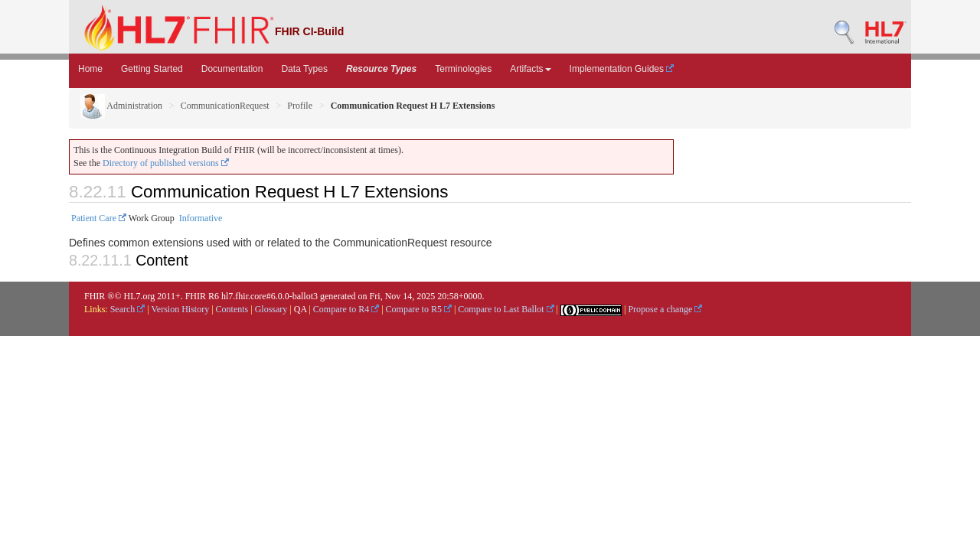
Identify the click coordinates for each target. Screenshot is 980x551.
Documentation (232, 69)
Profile (300, 106)
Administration (121, 106)
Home (90, 69)
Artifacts (530, 69)
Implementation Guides (622, 69)
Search (128, 309)
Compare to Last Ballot (506, 309)
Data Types (304, 69)
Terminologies (463, 69)
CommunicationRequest (225, 106)
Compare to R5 (419, 309)
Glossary (271, 309)
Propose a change (665, 309)
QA (301, 309)
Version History (181, 309)
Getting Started (152, 69)
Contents (232, 309)
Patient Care (99, 218)
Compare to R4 (346, 309)
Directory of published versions (166, 163)
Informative (201, 218)
